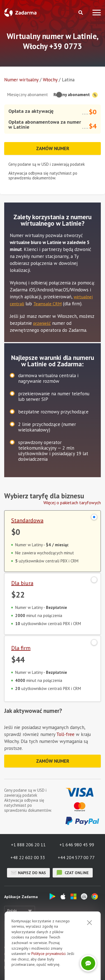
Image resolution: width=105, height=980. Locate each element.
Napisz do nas (28, 873)
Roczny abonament (76, 95)
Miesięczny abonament (28, 95)
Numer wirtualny (21, 80)
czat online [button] (73, 873)
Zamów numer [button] (53, 148)
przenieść (42, 323)
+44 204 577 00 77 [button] (76, 857)
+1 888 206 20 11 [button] (28, 845)
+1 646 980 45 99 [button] (77, 845)
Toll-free (65, 734)
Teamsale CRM (47, 304)
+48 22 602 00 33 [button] (28, 857)
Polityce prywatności (48, 954)
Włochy (50, 80)
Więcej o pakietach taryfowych (72, 503)
